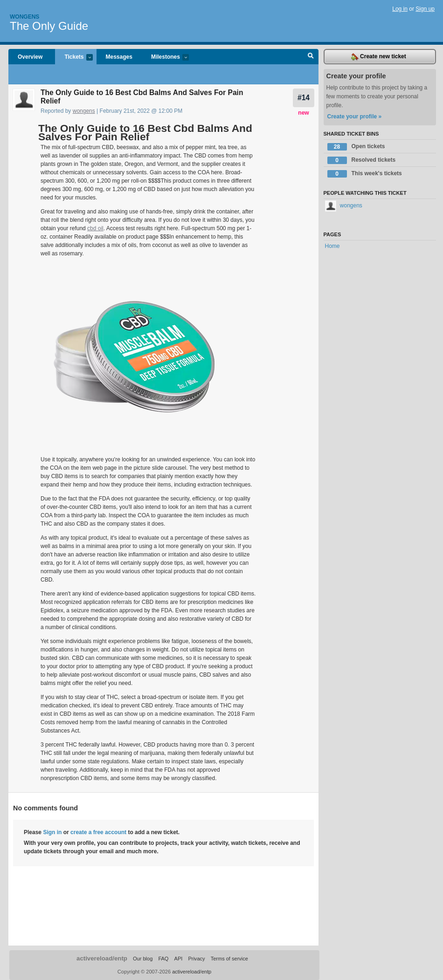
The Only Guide (49, 26)
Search (311, 57)
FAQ (163, 959)
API (179, 959)
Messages (119, 57)
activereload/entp (102, 958)
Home (332, 246)
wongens (84, 111)
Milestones (165, 58)
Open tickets (356, 147)
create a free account (98, 832)
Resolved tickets (362, 160)
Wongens (24, 17)
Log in (400, 9)
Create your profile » (355, 117)
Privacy (196, 959)
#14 (304, 98)
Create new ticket (379, 57)
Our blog (143, 959)
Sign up (425, 9)
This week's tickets (365, 174)
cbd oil (95, 228)
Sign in (52, 832)
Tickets (74, 58)
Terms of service (229, 959)
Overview (30, 57)
